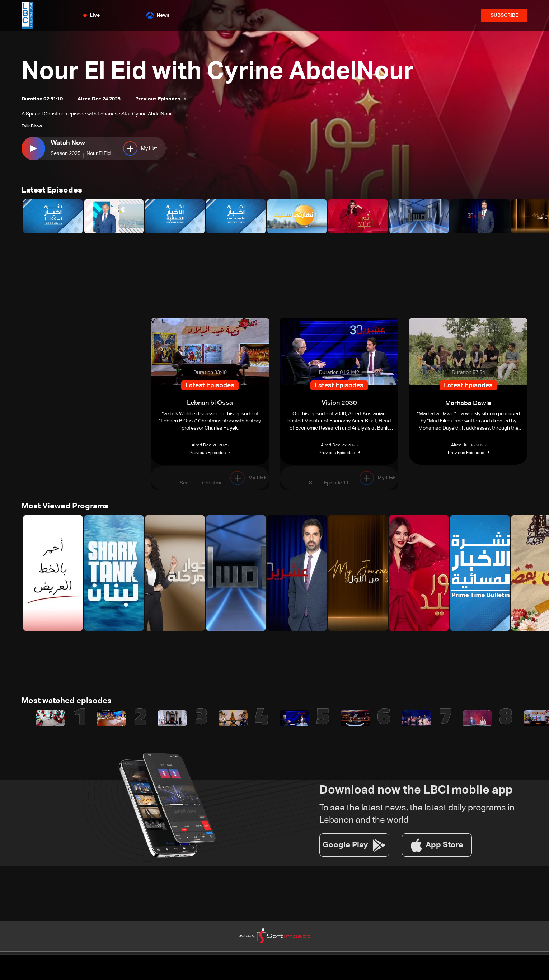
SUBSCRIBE (504, 15)
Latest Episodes (52, 191)
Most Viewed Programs (65, 507)
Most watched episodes (67, 702)
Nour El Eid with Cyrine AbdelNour (224, 72)
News (158, 15)
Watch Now (68, 143)
